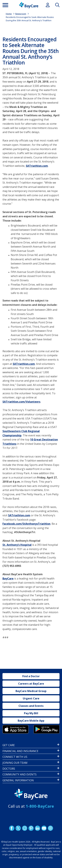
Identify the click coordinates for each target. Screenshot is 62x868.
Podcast (50, 828)
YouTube (44, 828)
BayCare (8, 579)
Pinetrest (31, 828)
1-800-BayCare (40, 806)
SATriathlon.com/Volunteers (21, 402)
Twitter (18, 828)
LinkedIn (37, 828)
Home (9, 14)
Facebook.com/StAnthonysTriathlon (26, 524)
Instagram (24, 828)
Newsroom (21, 14)
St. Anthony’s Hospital (17, 545)
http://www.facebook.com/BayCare (12, 828)
